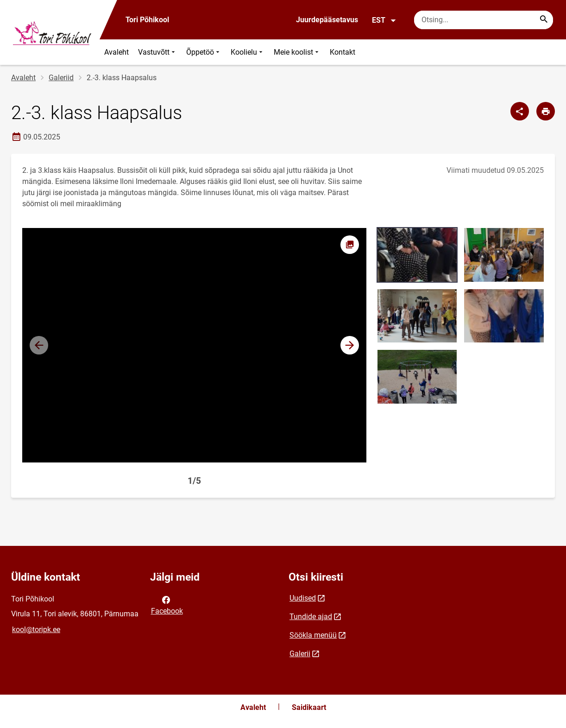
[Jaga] (520, 111)
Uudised (303, 598)
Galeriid (61, 78)
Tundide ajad (311, 617)
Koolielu (248, 52)
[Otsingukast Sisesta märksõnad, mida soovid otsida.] (484, 20)
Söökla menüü (313, 635)
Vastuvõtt (157, 52)
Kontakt (343, 52)
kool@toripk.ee (36, 630)
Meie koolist (297, 52)
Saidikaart (309, 707)
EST (384, 20)
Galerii (300, 654)
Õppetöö (204, 52)
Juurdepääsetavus (327, 20)
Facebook (167, 605)
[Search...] (544, 20)
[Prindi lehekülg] (546, 111)
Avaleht (116, 52)
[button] (350, 345)
